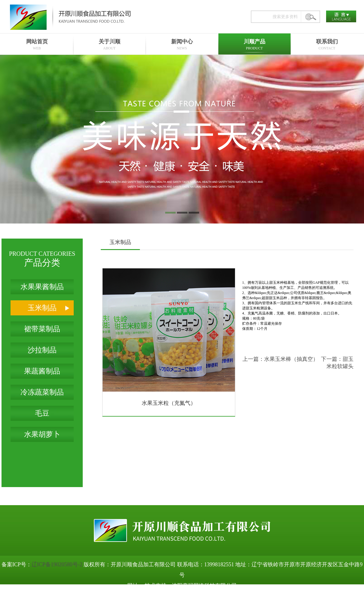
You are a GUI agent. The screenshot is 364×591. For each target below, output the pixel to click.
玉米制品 (42, 308)
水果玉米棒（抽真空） (291, 359)
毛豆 (42, 413)
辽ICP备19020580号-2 (57, 564)
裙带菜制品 (42, 329)
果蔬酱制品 (42, 371)
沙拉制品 (42, 350)
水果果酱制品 (42, 287)
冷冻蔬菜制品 (42, 392)
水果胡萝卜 (42, 434)
